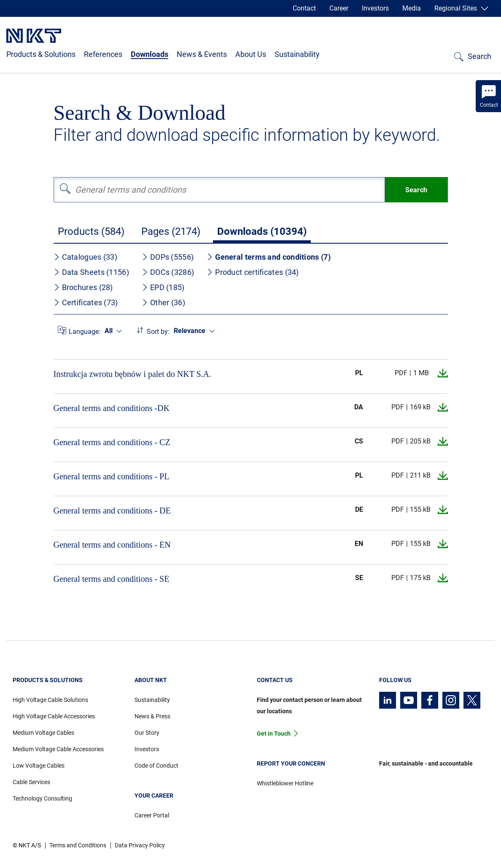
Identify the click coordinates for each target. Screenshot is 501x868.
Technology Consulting (42, 798)
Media (412, 8)
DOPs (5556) (168, 257)
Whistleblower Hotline (285, 783)
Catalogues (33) (86, 257)
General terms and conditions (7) (269, 257)
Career (339, 8)
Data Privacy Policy (140, 845)
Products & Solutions (41, 54)
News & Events (202, 54)
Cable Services (31, 782)
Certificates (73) (86, 302)
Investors (375, 8)
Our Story (147, 733)
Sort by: (158, 332)
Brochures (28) (83, 287)
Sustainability (297, 54)
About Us (251, 54)
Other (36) (163, 302)
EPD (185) (163, 287)
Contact (304, 8)
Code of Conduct (156, 766)
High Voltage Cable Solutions (50, 700)
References (103, 54)
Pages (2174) (171, 231)
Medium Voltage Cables (43, 733)
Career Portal (152, 815)
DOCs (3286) (168, 272)
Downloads (149, 54)
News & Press (152, 716)
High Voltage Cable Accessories (54, 716)
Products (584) (91, 231)
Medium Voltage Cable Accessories (58, 749)
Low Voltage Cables (39, 766)
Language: (85, 332)
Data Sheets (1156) (91, 272)
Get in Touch (274, 734)
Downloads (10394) (262, 231)
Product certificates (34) (253, 272)
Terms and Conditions (78, 845)
